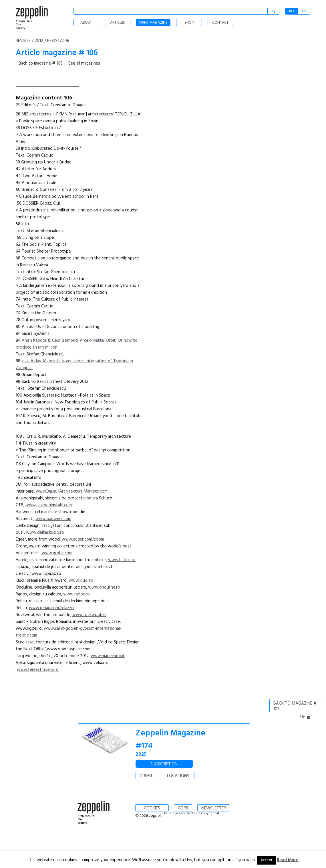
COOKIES (152, 808)
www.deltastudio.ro (45, 533)
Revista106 (58, 41)
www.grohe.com (56, 553)
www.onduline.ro (104, 587)
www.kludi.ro (81, 581)
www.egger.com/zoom (83, 539)
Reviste (23, 41)
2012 (39, 41)
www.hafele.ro (122, 560)
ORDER (146, 776)
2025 (141, 754)
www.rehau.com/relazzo (51, 608)
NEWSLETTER (214, 808)
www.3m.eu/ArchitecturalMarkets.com (72, 491)
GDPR (183, 808)
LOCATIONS (178, 776)
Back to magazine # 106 (41, 63)
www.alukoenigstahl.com (49, 505)
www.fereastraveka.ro (38, 670)
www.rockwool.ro (89, 615)
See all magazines (84, 63)
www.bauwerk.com (53, 519)
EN (304, 11)
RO (292, 11)
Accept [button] (266, 860)
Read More (288, 860)
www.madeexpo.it (108, 656)
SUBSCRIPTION (164, 764)
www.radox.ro (76, 594)
